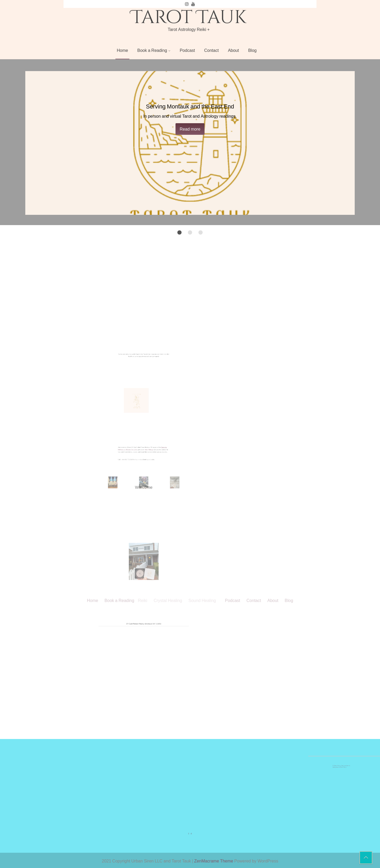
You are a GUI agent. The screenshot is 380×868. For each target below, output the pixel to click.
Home (122, 50)
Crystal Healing (168, 354)
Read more (190, 129)
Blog (252, 50)
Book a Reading (152, 50)
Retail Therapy (147, 459)
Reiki (143, 354)
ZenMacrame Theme (214, 861)
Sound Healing (202, 354)
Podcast (187, 50)
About (233, 50)
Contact (211, 50)
